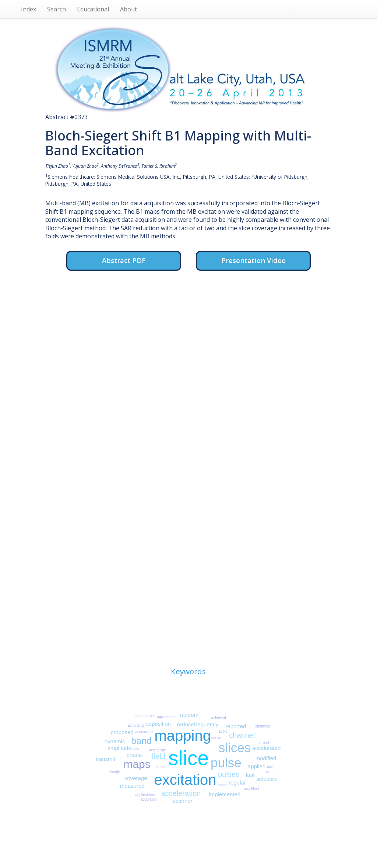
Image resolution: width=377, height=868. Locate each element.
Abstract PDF (124, 260)
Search (57, 9)
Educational (93, 9)
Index (29, 9)
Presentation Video (253, 260)
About (128, 9)
